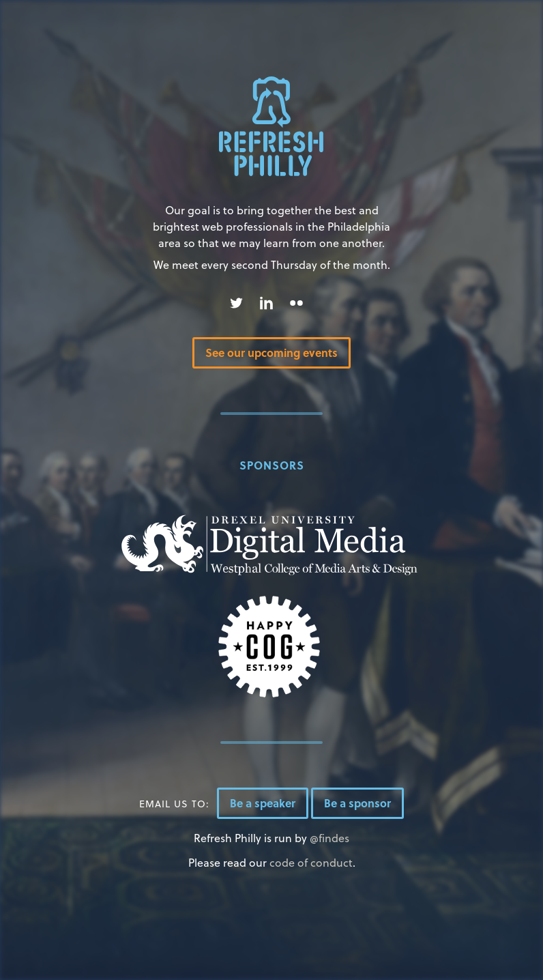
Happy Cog (269, 647)
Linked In (266, 303)
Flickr (296, 303)
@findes (329, 838)
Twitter (236, 303)
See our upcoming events (271, 352)
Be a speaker (263, 803)
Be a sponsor (357, 803)
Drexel (269, 545)
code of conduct (311, 862)
